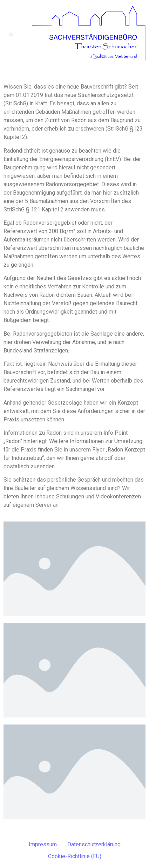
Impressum (43, 844)
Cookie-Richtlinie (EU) (75, 856)
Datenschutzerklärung (94, 844)
